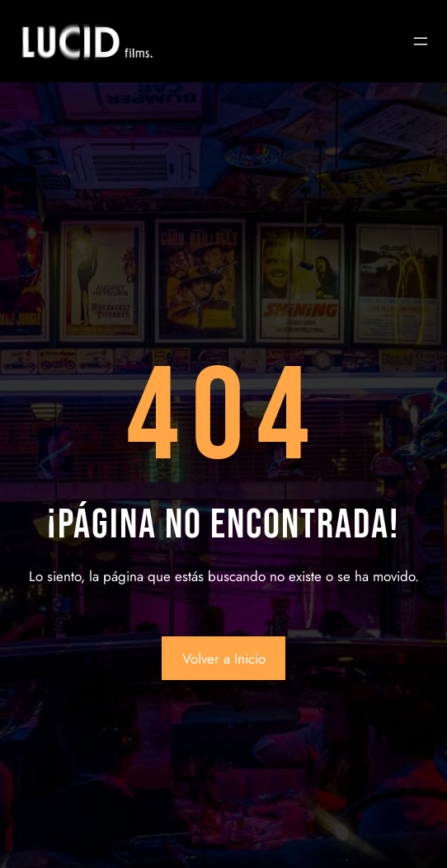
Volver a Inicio (224, 659)
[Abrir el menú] (421, 41)
